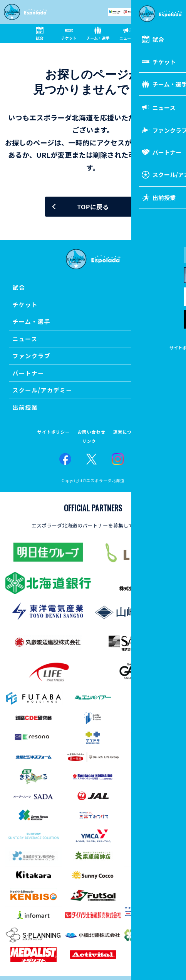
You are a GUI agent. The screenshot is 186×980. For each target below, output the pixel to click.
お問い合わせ (91, 432)
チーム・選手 (31, 321)
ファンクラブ (31, 356)
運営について (127, 432)
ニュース (25, 339)
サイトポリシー (54, 432)
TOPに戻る (93, 207)
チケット (25, 305)
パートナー (28, 373)
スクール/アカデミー (42, 390)
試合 (19, 287)
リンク (89, 441)
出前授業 (25, 407)
